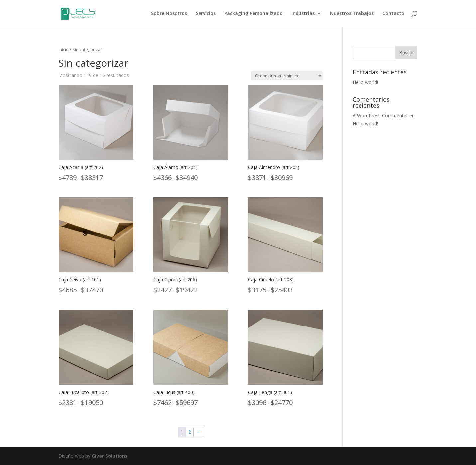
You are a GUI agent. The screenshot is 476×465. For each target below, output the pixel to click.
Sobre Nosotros (169, 14)
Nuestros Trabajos (352, 14)
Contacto (393, 14)
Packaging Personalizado (253, 14)
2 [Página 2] (190, 432)
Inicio (64, 49)
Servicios (206, 14)
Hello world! (365, 82)
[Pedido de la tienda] (287, 76)
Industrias (303, 14)
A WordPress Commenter (380, 115)
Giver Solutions (110, 456)
